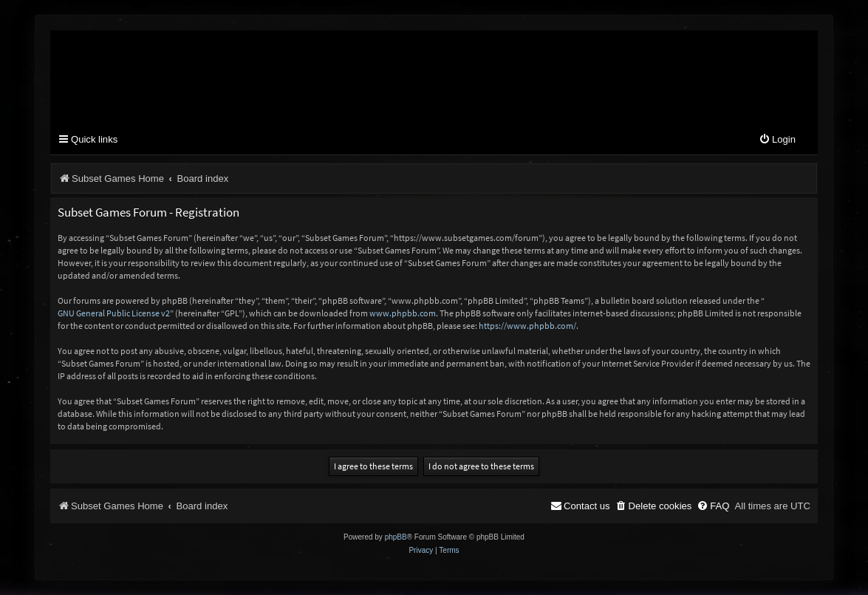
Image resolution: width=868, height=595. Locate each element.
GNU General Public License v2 (114, 313)
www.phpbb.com (403, 313)
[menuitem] (777, 140)
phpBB (396, 537)
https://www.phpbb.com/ (527, 326)
